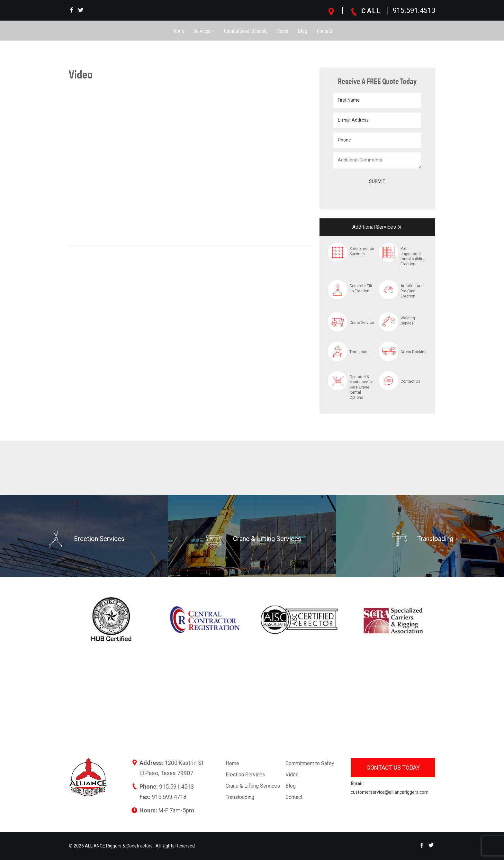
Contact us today (393, 768)
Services (204, 30)
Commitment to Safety (246, 30)
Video (283, 30)
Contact (324, 30)
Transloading (240, 797)
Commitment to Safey (310, 763)
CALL (366, 11)
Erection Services (245, 775)
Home (178, 30)
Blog (303, 30)
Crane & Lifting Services (253, 786)
